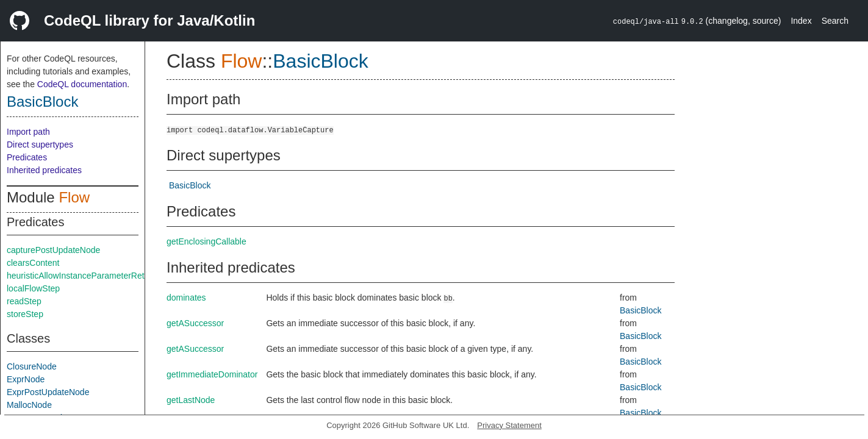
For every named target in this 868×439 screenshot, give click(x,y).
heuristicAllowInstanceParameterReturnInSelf (93, 276)
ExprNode (26, 379)
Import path (28, 132)
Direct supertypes (40, 145)
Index (801, 21)
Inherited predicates (44, 170)
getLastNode (191, 400)
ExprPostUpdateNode (48, 392)
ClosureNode (32, 366)
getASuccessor (195, 323)
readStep (24, 301)
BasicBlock (42, 102)
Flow (74, 197)
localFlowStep (33, 288)
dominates (186, 298)
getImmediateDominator (212, 374)
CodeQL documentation (82, 84)
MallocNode (29, 405)
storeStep (25, 314)
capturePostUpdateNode (53, 250)
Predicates (27, 157)
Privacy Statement (509, 425)
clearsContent (33, 263)
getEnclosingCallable (206, 241)
